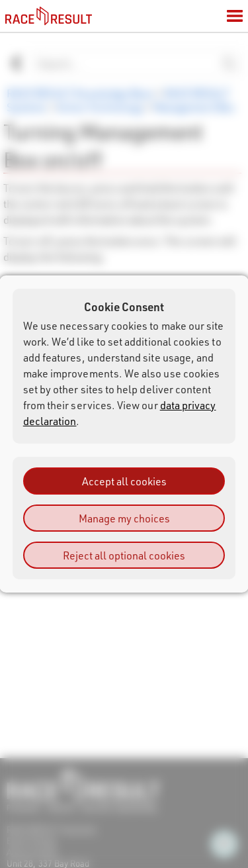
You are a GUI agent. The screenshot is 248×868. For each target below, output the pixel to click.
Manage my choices (124, 518)
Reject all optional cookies (124, 555)
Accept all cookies (124, 481)
